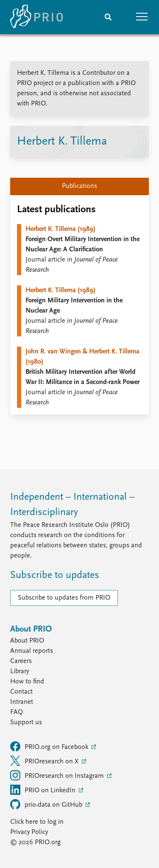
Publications (79, 186)
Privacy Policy (29, 832)
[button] (142, 17)
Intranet (22, 702)
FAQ (17, 712)
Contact (21, 692)
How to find (27, 682)
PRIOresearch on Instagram (58, 775)
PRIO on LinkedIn (44, 790)
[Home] (36, 17)
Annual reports (32, 651)
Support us (26, 723)
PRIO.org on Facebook (50, 746)
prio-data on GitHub (47, 804)
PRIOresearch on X (45, 761)
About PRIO (27, 641)
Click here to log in (37, 822)
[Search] (108, 17)
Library (20, 672)
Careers (21, 661)
